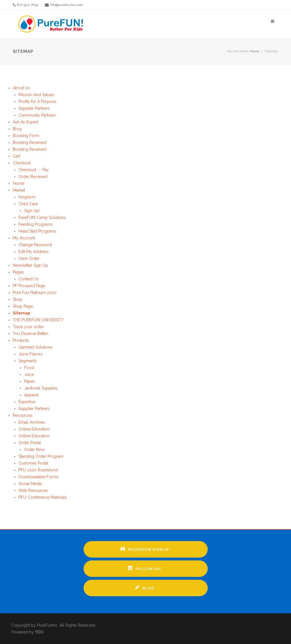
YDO (39, 632)
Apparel (31, 395)
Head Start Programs (37, 231)
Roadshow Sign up (145, 549)
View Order (29, 258)
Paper (29, 381)
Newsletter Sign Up (30, 265)
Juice (29, 374)
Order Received (33, 177)
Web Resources (33, 490)
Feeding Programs (36, 224)
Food (29, 368)
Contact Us (29, 279)
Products (21, 340)
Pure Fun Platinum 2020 (35, 293)
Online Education (34, 429)
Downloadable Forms (39, 477)
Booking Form (26, 136)
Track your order (28, 327)
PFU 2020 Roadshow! (38, 470)
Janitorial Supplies (41, 388)
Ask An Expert (25, 122)
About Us (21, 88)
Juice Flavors (31, 354)
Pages (18, 272)
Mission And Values (36, 95)
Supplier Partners (34, 108)
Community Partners (37, 115)
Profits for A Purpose (37, 102)
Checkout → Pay (34, 170)
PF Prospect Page (29, 286)
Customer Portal (33, 463)
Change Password (35, 245)
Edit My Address (34, 252)
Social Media (30, 484)
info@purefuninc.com (67, 5)
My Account (24, 238)
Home (254, 51)
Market (19, 190)
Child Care (28, 204)
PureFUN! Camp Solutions (42, 218)
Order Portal (30, 443)
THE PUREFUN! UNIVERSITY (38, 320)
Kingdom (27, 197)
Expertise (27, 402)
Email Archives (32, 422)
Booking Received (30, 142)
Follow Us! (145, 568)
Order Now (34, 450)
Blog (17, 129)
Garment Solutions (36, 347)
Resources (23, 415)
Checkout (22, 163)
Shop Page (23, 306)
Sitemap (21, 313)
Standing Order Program (41, 456)
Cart (16, 156)
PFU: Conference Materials (43, 497)
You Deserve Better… (31, 334)
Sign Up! (32, 211)
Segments (28, 361)
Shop (18, 299)
